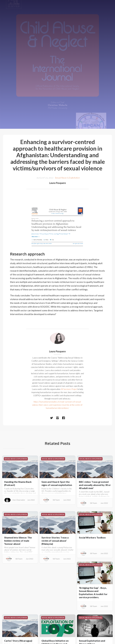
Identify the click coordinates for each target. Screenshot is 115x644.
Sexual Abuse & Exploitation (67, 178)
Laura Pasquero (58, 183)
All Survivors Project (69, 389)
